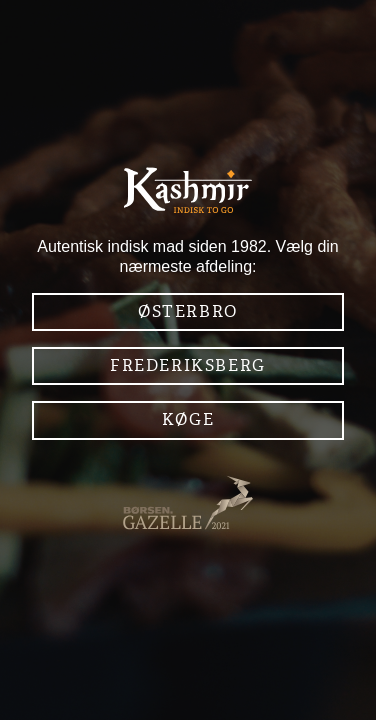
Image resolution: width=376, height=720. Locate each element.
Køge (188, 419)
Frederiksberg (188, 365)
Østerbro (188, 311)
